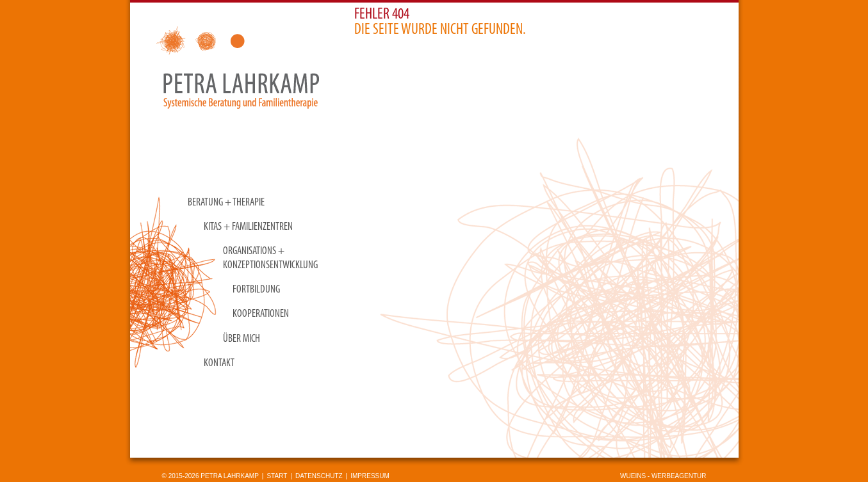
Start (277, 476)
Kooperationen (261, 314)
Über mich (242, 339)
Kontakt (219, 363)
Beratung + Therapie (226, 203)
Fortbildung (256, 290)
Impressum (370, 476)
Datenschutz (319, 476)
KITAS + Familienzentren (248, 227)
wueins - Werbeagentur (663, 476)
